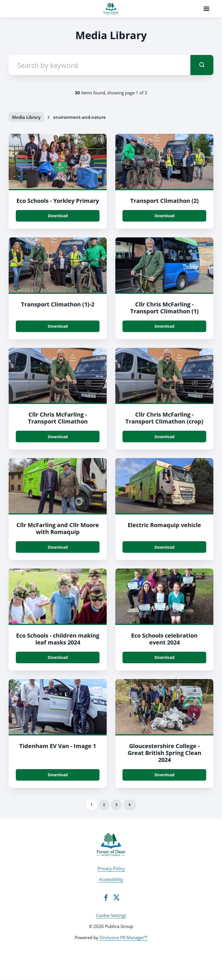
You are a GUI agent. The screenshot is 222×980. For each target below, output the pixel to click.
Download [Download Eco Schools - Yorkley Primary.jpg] (58, 216)
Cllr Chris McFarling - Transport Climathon (58, 418)
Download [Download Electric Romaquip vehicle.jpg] (164, 547)
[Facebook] (106, 897)
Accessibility (111, 879)
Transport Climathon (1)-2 (58, 304)
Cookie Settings (111, 915)
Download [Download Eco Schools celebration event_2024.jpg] (164, 657)
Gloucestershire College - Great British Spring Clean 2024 (164, 753)
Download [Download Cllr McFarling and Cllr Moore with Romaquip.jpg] (58, 547)
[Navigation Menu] (206, 9)
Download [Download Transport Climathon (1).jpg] (58, 326)
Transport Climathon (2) (164, 201)
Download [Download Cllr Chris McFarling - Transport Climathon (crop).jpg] (164, 437)
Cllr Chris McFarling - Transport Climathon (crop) (164, 418)
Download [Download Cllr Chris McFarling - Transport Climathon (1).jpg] (164, 326)
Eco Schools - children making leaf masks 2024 (58, 639)
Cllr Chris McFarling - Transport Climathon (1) (164, 308)
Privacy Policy (111, 868)
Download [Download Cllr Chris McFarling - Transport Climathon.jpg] (58, 437)
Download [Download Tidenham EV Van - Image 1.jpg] (58, 775)
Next (130, 805)
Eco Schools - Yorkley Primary (58, 201)
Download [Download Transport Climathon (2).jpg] (164, 216)
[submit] (202, 65)
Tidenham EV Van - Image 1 (58, 746)
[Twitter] (116, 897)
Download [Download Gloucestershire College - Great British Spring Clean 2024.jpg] (164, 775)
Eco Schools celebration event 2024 (164, 639)
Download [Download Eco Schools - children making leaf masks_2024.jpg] (58, 657)
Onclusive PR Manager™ (124, 937)
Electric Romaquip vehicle (164, 525)
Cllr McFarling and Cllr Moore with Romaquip (58, 528)
